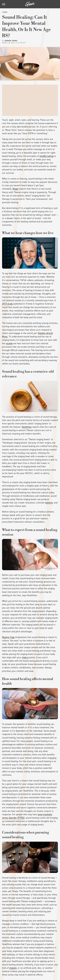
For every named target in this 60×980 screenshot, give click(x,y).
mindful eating (46, 156)
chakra (25, 657)
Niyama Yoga (8, 637)
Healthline (27, 427)
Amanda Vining (11, 41)
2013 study (7, 304)
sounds (9, 343)
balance (49, 503)
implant (13, 968)
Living (5, 12)
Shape (15, 189)
